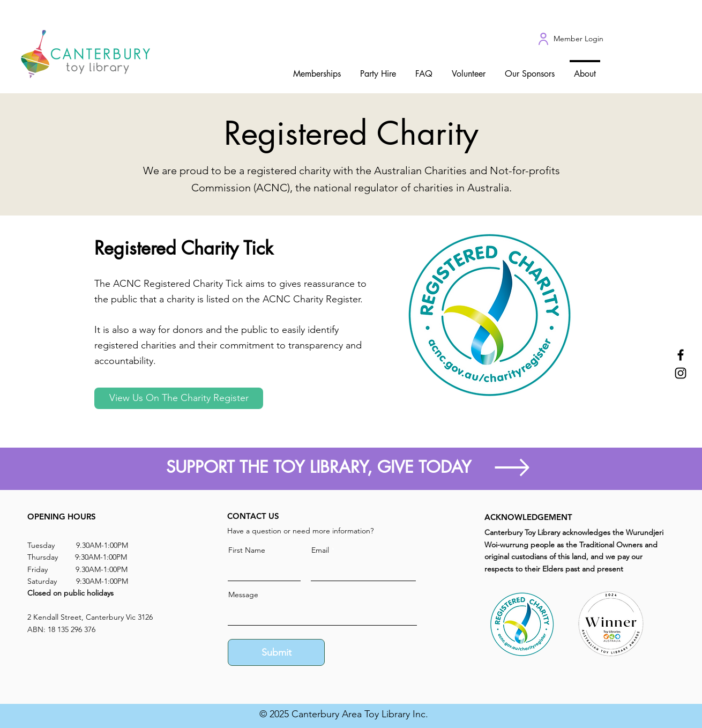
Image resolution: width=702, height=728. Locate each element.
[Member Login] (578, 39)
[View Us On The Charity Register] (179, 398)
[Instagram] (681, 373)
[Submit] (276, 652)
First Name (247, 550)
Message (243, 595)
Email (320, 550)
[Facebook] (681, 355)
